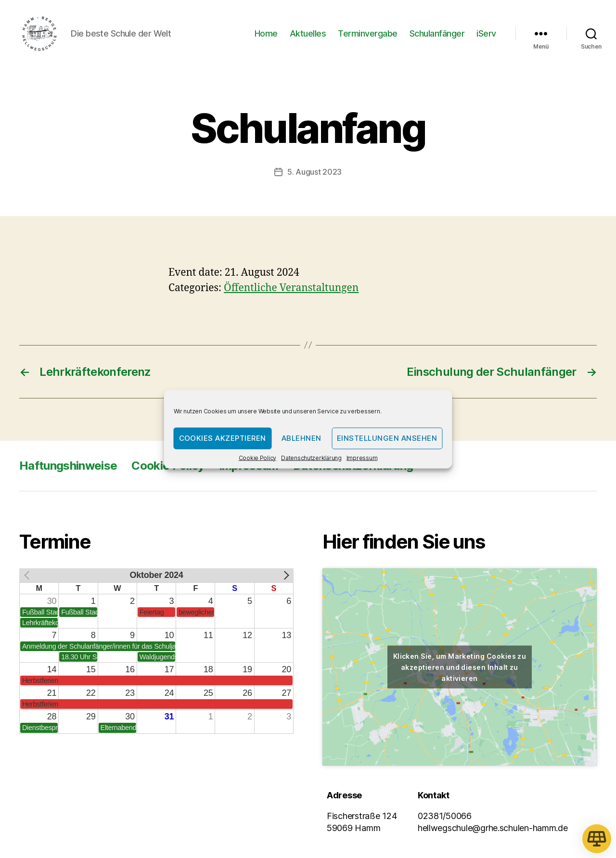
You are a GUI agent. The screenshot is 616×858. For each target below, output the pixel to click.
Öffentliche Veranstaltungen (291, 291)
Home (266, 35)
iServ (486, 35)
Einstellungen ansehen (387, 438)
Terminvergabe (368, 35)
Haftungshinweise (68, 468)
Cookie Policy (258, 457)
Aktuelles (308, 35)
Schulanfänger (437, 35)
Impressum (362, 457)
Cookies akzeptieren (223, 438)
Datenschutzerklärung (311, 457)
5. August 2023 (314, 175)
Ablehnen (302, 438)
